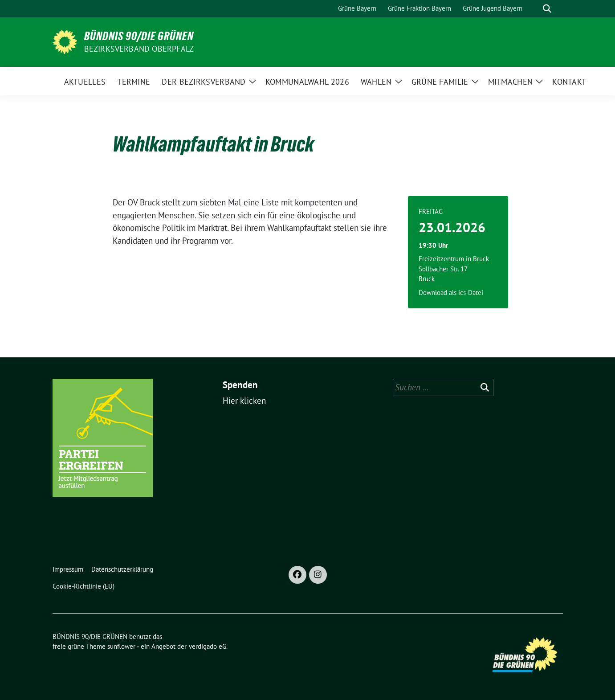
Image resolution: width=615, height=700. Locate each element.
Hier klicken (244, 401)
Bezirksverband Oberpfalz (139, 49)
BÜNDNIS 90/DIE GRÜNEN (139, 36)
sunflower (121, 646)
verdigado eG (208, 646)
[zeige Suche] (547, 9)
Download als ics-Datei (451, 293)
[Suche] (534, 9)
